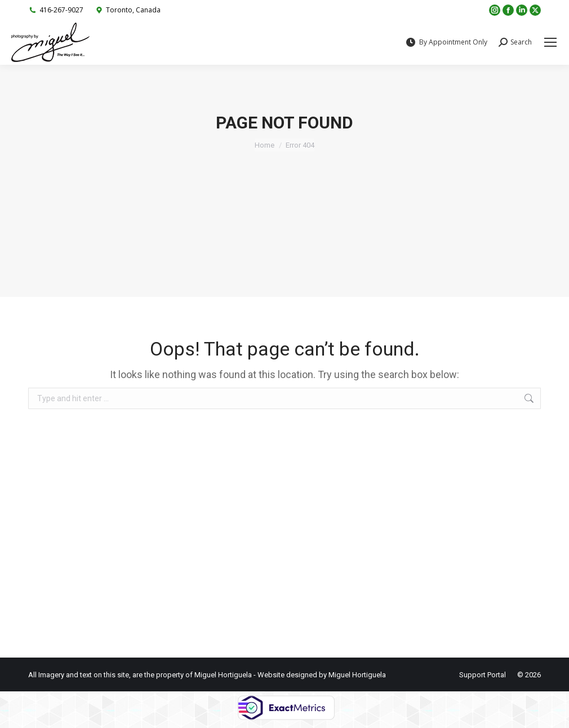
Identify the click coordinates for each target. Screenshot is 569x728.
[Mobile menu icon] (550, 42)
